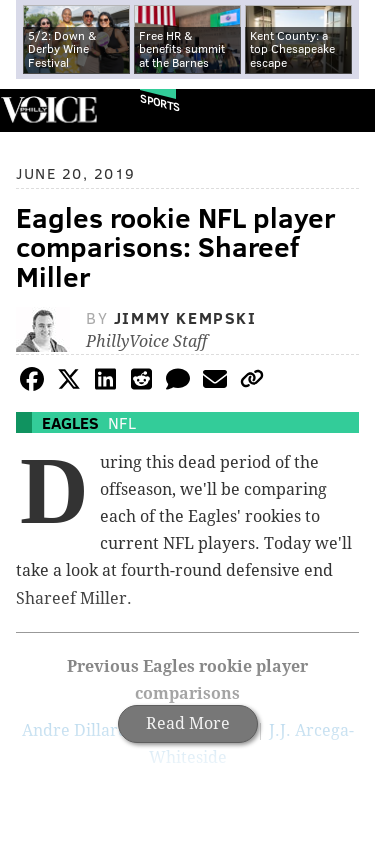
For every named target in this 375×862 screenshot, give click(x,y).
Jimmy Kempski (185, 317)
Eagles (70, 422)
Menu (343, 110)
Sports (160, 102)
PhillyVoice (48, 109)
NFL (122, 422)
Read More (188, 723)
